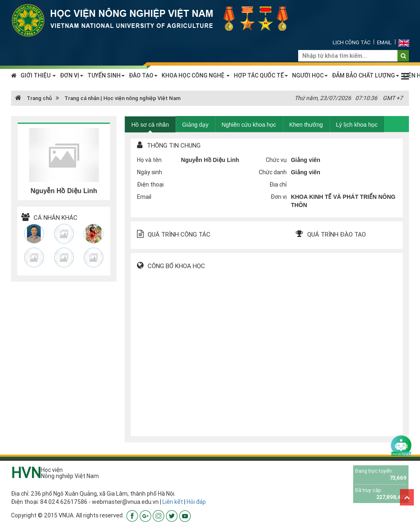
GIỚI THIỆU (38, 75)
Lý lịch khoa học (357, 125)
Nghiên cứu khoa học (249, 125)
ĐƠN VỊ (72, 75)
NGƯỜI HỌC (310, 75)
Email (384, 42)
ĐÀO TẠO (143, 75)
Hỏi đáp (196, 502)
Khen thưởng (306, 125)
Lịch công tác (352, 42)
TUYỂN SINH (106, 75)
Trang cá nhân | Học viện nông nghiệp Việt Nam (122, 98)
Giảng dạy (195, 125)
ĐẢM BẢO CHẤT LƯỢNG (365, 75)
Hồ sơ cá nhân (150, 125)
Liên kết (173, 502)
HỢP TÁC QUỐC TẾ (261, 75)
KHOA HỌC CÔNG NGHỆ (196, 75)
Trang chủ (33, 98)
